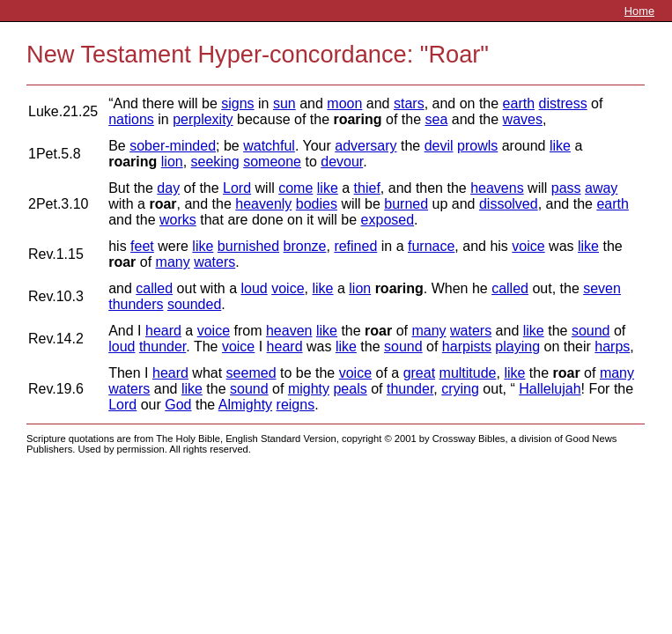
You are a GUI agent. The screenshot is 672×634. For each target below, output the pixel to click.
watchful (269, 146)
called (154, 288)
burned (406, 204)
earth (519, 103)
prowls (477, 146)
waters (214, 262)
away (601, 188)
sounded (194, 304)
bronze (305, 246)
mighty (309, 389)
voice (528, 246)
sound (591, 331)
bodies (317, 204)
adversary (366, 146)
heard (163, 331)
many (173, 262)
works (178, 220)
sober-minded (173, 146)
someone (272, 162)
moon (344, 103)
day (168, 188)
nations (131, 119)
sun (284, 103)
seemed (251, 373)
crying (460, 389)
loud (255, 288)
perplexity (203, 119)
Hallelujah (550, 389)
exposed (388, 220)
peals (350, 389)
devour (342, 162)
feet (142, 246)
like (560, 146)
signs (237, 103)
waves (523, 119)
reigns (296, 405)
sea (437, 119)
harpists (467, 346)
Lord (237, 188)
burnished (248, 246)
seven (602, 288)
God (178, 405)
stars (409, 103)
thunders (136, 304)
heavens (497, 188)
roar (162, 204)
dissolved (509, 204)
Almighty (245, 405)
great (419, 373)
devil (439, 146)
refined (355, 246)
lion (172, 162)
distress (563, 103)
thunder (162, 346)
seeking (215, 162)
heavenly (263, 204)
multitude (468, 373)
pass (566, 188)
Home (639, 11)
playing (517, 346)
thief (367, 188)
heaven (289, 331)
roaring (357, 119)
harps (612, 346)
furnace (431, 246)
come (295, 188)
